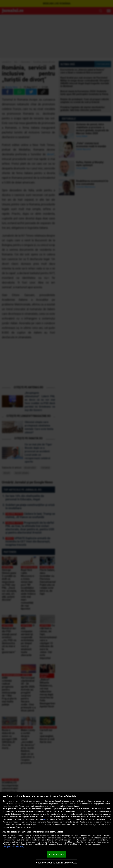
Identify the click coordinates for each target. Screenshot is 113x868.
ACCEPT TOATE (57, 854)
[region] (56, 830)
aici (45, 819)
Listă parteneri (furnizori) (13, 847)
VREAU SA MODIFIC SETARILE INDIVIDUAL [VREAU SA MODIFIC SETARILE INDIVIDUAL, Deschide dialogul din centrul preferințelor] (56, 863)
